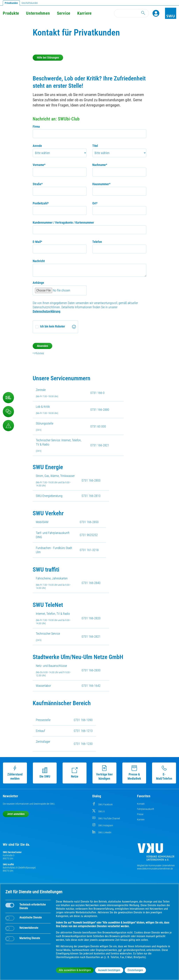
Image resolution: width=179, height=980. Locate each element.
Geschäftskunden (30, 3)
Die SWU (45, 773)
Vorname (39, 165)
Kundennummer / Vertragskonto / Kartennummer (63, 222)
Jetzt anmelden (16, 814)
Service (64, 13)
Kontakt (141, 804)
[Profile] (156, 13)
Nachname (100, 165)
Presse (140, 814)
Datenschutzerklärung (46, 311)
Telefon (97, 242)
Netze (75, 773)
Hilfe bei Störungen (48, 58)
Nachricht (39, 261)
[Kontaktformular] (8, 398)
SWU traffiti (8, 864)
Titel (95, 146)
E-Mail (37, 242)
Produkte (11, 13)
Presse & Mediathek (134, 773)
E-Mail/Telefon (164, 773)
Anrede (37, 146)
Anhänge (38, 283)
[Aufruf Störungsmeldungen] (8, 426)
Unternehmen (38, 13)
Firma (36, 126)
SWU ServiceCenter (12, 852)
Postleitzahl (41, 203)
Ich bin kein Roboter (53, 326)
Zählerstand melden (15, 773)
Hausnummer (101, 184)
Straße (38, 184)
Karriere (84, 13)
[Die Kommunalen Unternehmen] (156, 853)
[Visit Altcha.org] (74, 327)
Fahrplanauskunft (146, 809)
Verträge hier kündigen (104, 773)
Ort (95, 203)
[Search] (131, 13)
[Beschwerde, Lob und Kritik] (8, 412)
